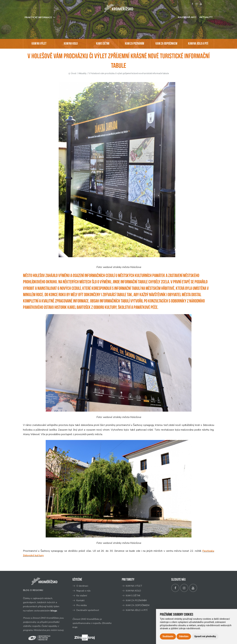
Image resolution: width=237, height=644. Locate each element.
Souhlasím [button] (168, 636)
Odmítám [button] (184, 636)
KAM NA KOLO (71, 44)
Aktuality (206, 17)
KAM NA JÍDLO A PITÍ (198, 44)
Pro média (82, 605)
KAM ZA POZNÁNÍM (134, 44)
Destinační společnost (88, 610)
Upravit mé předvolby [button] (205, 636)
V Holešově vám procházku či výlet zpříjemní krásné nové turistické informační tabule (129, 73)
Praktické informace (38, 17)
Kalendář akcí (187, 17)
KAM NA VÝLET (39, 44)
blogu (54, 611)
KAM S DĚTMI (103, 44)
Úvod (74, 73)
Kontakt (81, 600)
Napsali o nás (84, 591)
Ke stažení (82, 596)
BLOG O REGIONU (33, 590)
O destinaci (82, 586)
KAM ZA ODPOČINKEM (166, 44)
